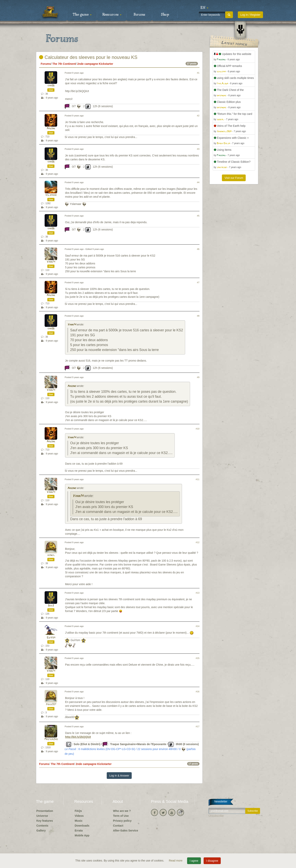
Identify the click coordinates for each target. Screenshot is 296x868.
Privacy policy (122, 821)
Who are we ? (122, 811)
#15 (198, 658)
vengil (51, 555)
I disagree (212, 861)
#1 (198, 73)
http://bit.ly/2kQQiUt (78, 737)
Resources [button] (112, 15)
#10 (198, 429)
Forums (139, 15)
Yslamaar (51, 195)
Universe (42, 816)
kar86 (51, 86)
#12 (198, 542)
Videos (79, 816)
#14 (198, 626)
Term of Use (121, 816)
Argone (51, 128)
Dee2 (51, 606)
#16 (198, 692)
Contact (118, 826)
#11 (198, 479)
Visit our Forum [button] (234, 178)
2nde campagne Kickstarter (95, 64)
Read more (176, 861)
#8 (198, 316)
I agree (194, 861)
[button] (204, 8)
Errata (79, 831)
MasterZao (51, 739)
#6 (198, 249)
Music (79, 821)
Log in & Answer (119, 776)
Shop (165, 15)
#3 (198, 149)
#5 (198, 216)
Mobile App (82, 835)
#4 (198, 182)
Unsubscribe (216, 816)
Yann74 (51, 262)
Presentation (45, 811)
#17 (198, 726)
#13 (198, 593)
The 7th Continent (64, 64)
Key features (45, 821)
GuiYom (51, 638)
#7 (198, 282)
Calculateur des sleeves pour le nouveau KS (88, 57)
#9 (198, 377)
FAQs (78, 811)
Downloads (82, 826)
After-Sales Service (126, 831)
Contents (42, 826)
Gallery (41, 831)
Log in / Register (250, 15)
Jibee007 (51, 704)
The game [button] (82, 15)
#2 (198, 116)
